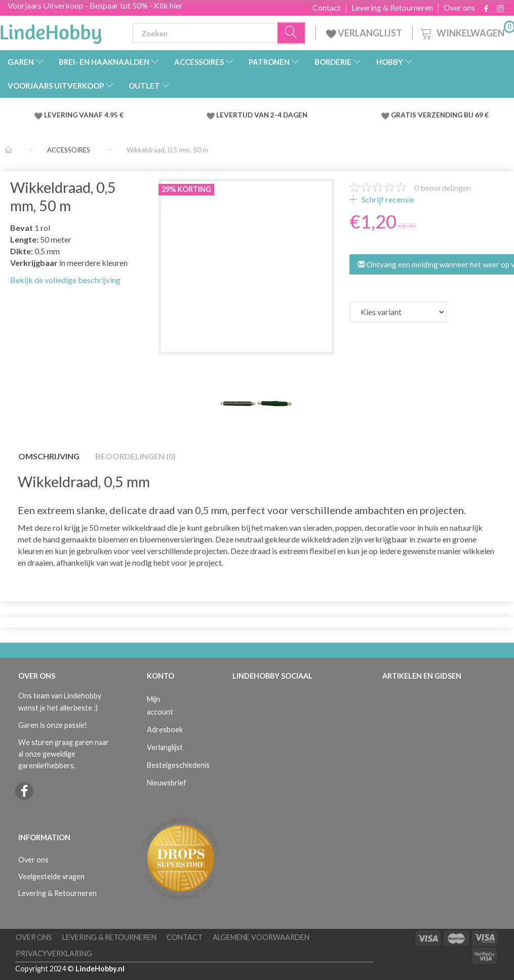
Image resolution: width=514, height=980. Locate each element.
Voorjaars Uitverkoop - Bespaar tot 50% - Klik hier (95, 5)
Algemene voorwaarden (261, 937)
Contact (327, 8)
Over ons (459, 8)
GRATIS (404, 115)
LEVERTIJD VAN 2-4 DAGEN (262, 115)
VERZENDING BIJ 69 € (453, 115)
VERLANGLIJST (364, 33)
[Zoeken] (292, 33)
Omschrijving (49, 456)
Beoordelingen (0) (135, 456)
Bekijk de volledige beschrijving (65, 280)
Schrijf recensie (387, 199)
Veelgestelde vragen (51, 876)
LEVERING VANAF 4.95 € (84, 115)
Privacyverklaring (54, 953)
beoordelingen (443, 188)
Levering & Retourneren (392, 8)
